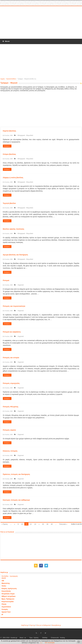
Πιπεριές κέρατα (9, 430)
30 (47, 524)
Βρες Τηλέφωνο (8, 599)
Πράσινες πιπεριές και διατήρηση (16, 474)
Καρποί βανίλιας (10, 131)
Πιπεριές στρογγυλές (11, 383)
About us (23, 638)
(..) (41, 643)
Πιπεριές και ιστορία (11, 358)
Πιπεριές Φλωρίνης (11, 407)
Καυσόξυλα (6, 591)
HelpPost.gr (25, 625)
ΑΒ (3, 581)
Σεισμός (5, 609)
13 (35, 524)
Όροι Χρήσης (34, 638)
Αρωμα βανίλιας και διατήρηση (15, 255)
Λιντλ (4, 578)
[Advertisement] (41, 23)
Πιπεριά (6, 280)
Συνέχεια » (7, 146)
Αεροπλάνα (6, 607)
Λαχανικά (21, 285)
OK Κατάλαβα (50, 643)
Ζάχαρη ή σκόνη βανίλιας (13, 177)
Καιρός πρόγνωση (9, 588)
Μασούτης (6, 583)
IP (2, 614)
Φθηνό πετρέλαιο (9, 596)
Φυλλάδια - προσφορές (10, 576)
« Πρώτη (5, 524)
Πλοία (4, 604)
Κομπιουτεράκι (8, 601)
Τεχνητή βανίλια (9, 203)
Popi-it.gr (32, 625)
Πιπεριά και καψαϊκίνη (12, 332)
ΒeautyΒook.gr (56, 625)
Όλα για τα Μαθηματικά (44, 625)
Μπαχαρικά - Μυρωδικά (25, 135)
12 (31, 524)
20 (43, 524)
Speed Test (6, 612)
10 (22, 524)
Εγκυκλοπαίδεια (11, 79)
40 (52, 524)
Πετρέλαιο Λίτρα (8, 594)
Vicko (4, 586)
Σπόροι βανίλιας (9, 154)
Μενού (6, 41)
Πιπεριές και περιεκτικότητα (14, 306)
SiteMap (45, 638)
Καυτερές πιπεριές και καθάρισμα (16, 500)
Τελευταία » (63, 524)
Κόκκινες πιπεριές (10, 451)
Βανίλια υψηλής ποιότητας (14, 229)
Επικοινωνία (55, 638)
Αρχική (2, 79)
